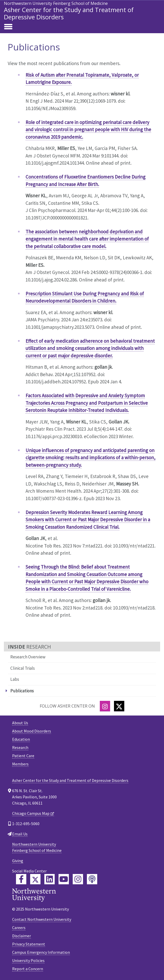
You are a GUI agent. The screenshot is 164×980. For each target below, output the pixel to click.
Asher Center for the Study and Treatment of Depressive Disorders (69, 13)
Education (21, 739)
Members (20, 764)
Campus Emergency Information (41, 952)
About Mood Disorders (32, 731)
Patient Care (23, 756)
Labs (15, 679)
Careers (19, 928)
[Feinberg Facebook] (21, 879)
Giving (18, 861)
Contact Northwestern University (42, 919)
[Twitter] (119, 706)
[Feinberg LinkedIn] (50, 879)
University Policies (28, 960)
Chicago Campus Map (31, 813)
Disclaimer (22, 936)
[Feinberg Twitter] (35, 879)
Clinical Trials (23, 668)
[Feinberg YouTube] (64, 879)
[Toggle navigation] (8, 27)
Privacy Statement (29, 944)
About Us (20, 723)
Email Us (20, 834)
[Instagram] (105, 706)
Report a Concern (28, 969)
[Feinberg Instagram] (78, 879)
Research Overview (28, 657)
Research (20, 747)
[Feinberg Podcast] (92, 879)
